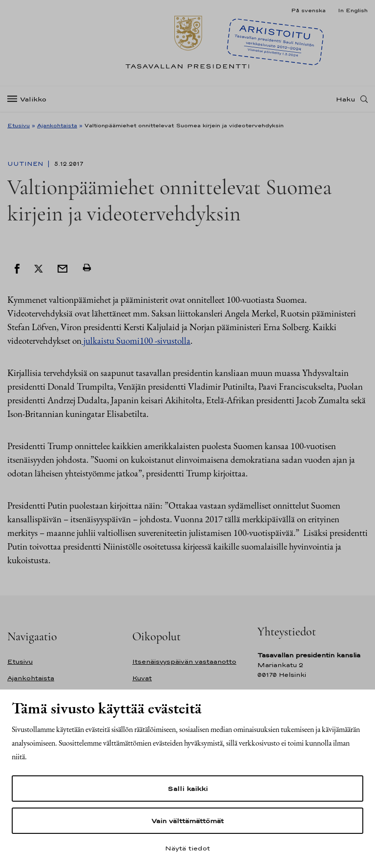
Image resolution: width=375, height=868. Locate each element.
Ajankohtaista (57, 125)
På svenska (308, 10)
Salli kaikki (187, 789)
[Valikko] (30, 99)
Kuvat (142, 678)
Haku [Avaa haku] (346, 99)
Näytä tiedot (187, 848)
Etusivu (19, 125)
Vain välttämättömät (187, 821)
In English (353, 10)
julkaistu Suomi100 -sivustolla (136, 341)
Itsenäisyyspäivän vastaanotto (184, 661)
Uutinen (26, 164)
